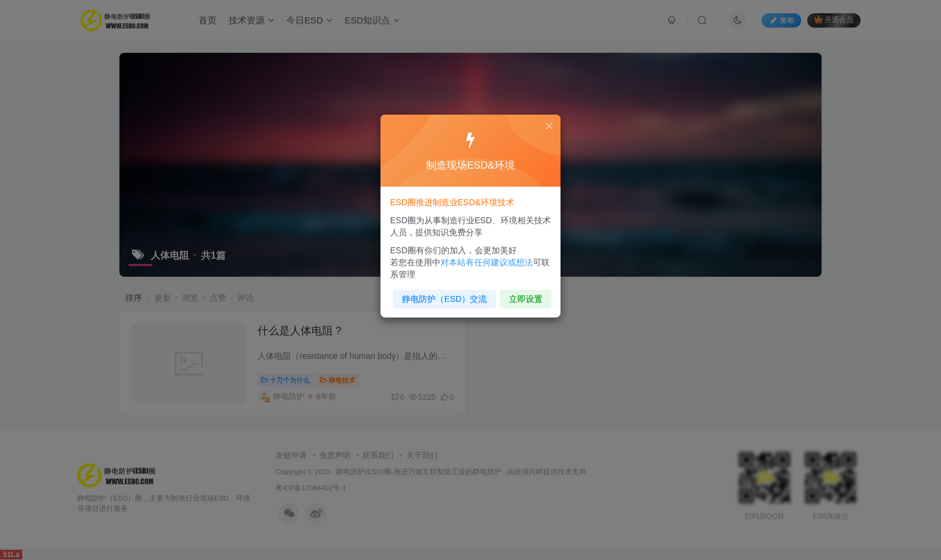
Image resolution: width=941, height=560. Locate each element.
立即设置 (523, 296)
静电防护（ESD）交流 (446, 296)
